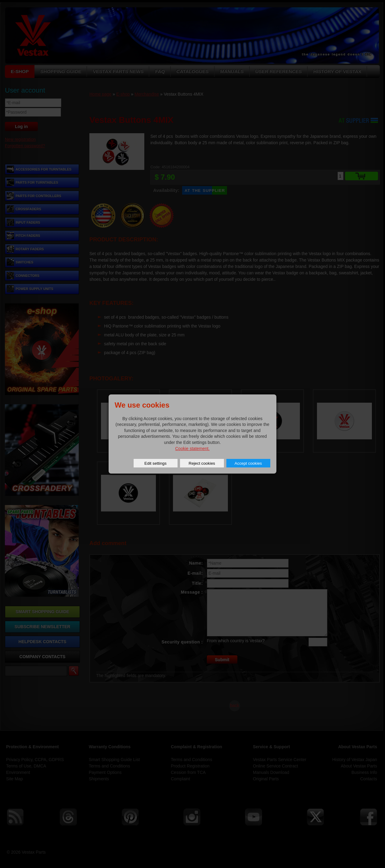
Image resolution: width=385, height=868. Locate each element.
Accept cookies (248, 463)
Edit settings (155, 463)
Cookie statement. (192, 449)
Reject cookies (202, 463)
